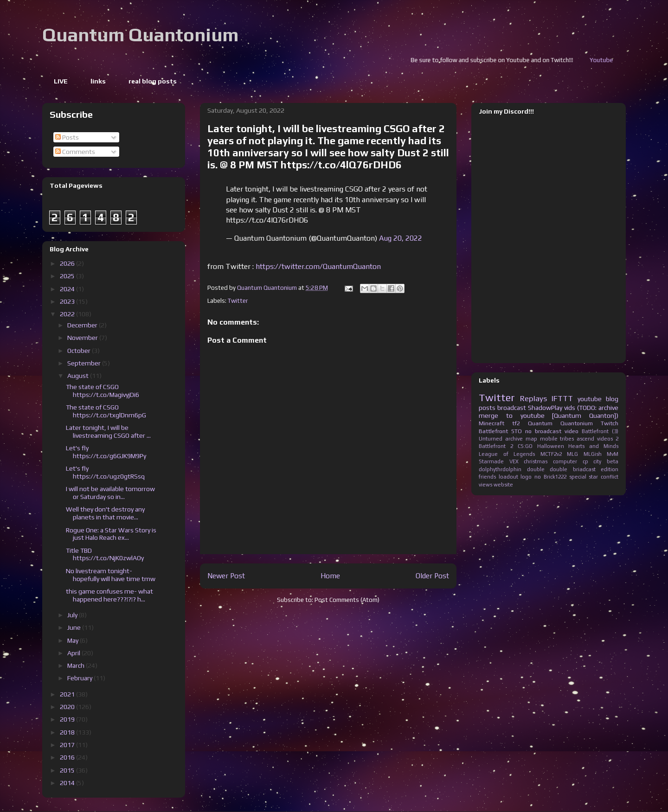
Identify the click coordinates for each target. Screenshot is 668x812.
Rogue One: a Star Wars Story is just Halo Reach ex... (111, 534)
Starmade (491, 461)
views (485, 485)
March (77, 665)
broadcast (512, 408)
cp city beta (601, 461)
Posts (67, 137)
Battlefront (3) (600, 431)
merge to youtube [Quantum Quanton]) (549, 416)
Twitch (610, 423)
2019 (68, 719)
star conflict (604, 477)
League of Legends (507, 454)
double (536, 469)
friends (487, 477)
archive (514, 439)
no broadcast (543, 431)
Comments (75, 152)
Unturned (491, 439)
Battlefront (493, 431)
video (572, 431)
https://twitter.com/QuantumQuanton (318, 266)
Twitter (238, 301)
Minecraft (491, 423)
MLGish (593, 454)
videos (605, 439)
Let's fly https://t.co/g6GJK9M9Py (106, 452)
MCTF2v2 (551, 454)
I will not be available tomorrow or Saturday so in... (110, 493)
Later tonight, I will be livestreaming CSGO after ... (108, 432)
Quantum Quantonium (140, 35)
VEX (514, 461)
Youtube (618, 60)
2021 (68, 694)
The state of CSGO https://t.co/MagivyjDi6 (103, 391)
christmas (536, 461)
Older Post (432, 575)
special (578, 477)
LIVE (61, 81)
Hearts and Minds (593, 446)
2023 (68, 301)
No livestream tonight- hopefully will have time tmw (111, 575)
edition (610, 469)
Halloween (551, 446)
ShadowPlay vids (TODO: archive (573, 408)
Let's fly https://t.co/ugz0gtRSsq (105, 472)
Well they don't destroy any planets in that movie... (105, 513)
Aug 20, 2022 (401, 238)
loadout (508, 477)
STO (517, 431)
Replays (533, 398)
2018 (68, 732)
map (531, 439)
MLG (572, 454)
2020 (68, 707)
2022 (68, 314)
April (74, 653)
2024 (68, 289)
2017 (68, 745)
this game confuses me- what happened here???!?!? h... (109, 595)
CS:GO (525, 446)
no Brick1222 (550, 477)
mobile (549, 439)
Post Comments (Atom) (347, 600)
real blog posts (153, 81)
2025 (68, 276)
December (83, 325)
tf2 (516, 423)
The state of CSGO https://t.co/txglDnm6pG (106, 411)
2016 (68, 757)
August (79, 376)
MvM (613, 454)
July (73, 615)
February (80, 678)
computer (565, 461)
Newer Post (226, 575)
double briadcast (573, 469)
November (83, 338)
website (503, 485)
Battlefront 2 (496, 446)
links (98, 81)
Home (330, 575)
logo (526, 477)
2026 (68, 263)
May (74, 640)
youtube (590, 399)
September (85, 363)
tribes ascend (577, 439)
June (75, 627)
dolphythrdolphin (500, 469)
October (80, 351)
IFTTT (562, 398)
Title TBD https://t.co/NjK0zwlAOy (105, 554)
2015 (68, 770)
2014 (68, 783)
